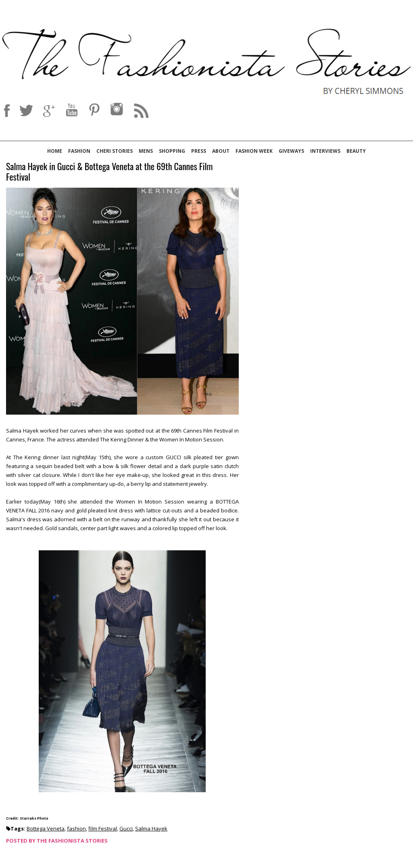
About (221, 151)
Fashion (79, 151)
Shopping (172, 151)
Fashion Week (254, 151)
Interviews (325, 151)
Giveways (291, 151)
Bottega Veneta (46, 828)
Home (55, 151)
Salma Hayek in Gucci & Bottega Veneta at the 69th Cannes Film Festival (109, 172)
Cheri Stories (115, 151)
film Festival (103, 828)
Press (199, 151)
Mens (146, 151)
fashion (76, 828)
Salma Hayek (151, 828)
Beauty (356, 151)
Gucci (126, 828)
